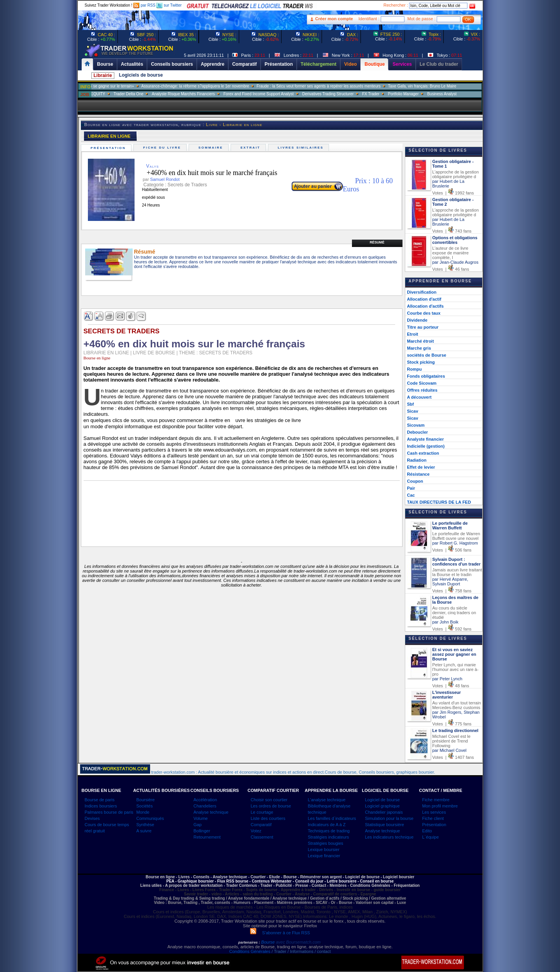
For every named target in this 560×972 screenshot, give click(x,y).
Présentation (109, 148)
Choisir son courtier (269, 800)
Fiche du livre (163, 148)
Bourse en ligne (97, 358)
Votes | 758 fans (452, 591)
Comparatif (261, 825)
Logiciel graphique (382, 806)
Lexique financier (324, 856)
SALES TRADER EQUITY (118, 94)
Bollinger (202, 831)
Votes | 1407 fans (453, 757)
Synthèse (145, 825)
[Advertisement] (529, 156)
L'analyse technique (327, 800)
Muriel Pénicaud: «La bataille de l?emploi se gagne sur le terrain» (113, 86)
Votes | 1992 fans (453, 193)
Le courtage (262, 812)
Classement (262, 837)
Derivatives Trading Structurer (364, 94)
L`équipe (431, 837)
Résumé (377, 242)
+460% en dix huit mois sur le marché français (206, 173)
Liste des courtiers (268, 818)
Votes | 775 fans (452, 724)
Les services (434, 812)
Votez (256, 831)
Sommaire (212, 148)
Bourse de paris (100, 800)
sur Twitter (169, 5)
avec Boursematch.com (298, 942)
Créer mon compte (334, 19)
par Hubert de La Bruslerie (449, 184)
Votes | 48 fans (451, 686)
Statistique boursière (385, 825)
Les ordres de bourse (271, 806)
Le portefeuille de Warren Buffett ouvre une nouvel (456, 536)
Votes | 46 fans (451, 269)
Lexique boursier (324, 849)
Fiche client (433, 818)
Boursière (146, 800)
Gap (198, 825)
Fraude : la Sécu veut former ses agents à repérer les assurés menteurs (354, 86)
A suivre (144, 831)
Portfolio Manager (439, 94)
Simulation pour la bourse (389, 818)
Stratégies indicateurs (329, 837)
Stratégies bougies (326, 843)
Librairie (103, 75)
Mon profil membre (440, 806)
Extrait (251, 148)
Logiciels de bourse (141, 75)
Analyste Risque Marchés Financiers (219, 94)
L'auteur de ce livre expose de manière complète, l (451, 253)
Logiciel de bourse (382, 800)
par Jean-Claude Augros (456, 262)
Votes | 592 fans (452, 629)
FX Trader (406, 94)
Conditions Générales (250, 951)
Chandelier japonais (384, 812)
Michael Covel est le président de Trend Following (451, 741)
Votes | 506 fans (452, 550)
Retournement (207, 837)
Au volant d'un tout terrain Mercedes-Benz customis (457, 705)
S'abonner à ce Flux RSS (280, 933)
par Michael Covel (450, 750)
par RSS (144, 5)
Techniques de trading (329, 831)
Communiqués (150, 818)
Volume (201, 818)
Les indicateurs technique (389, 837)
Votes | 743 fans (452, 231)
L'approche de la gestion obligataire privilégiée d (456, 174)
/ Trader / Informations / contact (300, 951)
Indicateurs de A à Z (327, 825)
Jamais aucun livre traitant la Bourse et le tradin (457, 572)
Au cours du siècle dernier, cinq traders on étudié (454, 613)
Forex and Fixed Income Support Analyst (294, 94)
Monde (143, 812)
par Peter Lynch (447, 679)
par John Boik (445, 622)
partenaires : (249, 942)
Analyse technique (211, 812)
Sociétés (145, 806)
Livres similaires (302, 148)
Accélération (206, 800)
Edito (427, 831)
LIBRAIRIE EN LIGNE (109, 136)
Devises (92, 818)
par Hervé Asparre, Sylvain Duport (450, 581)
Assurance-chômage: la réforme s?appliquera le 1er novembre (231, 86)
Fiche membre (436, 800)
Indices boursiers (101, 806)
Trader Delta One (164, 94)
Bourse (269, 942)
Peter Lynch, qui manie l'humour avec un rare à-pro (456, 669)
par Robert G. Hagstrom (455, 543)
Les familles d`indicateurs (332, 818)
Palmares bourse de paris (109, 812)
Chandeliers (205, 806)
